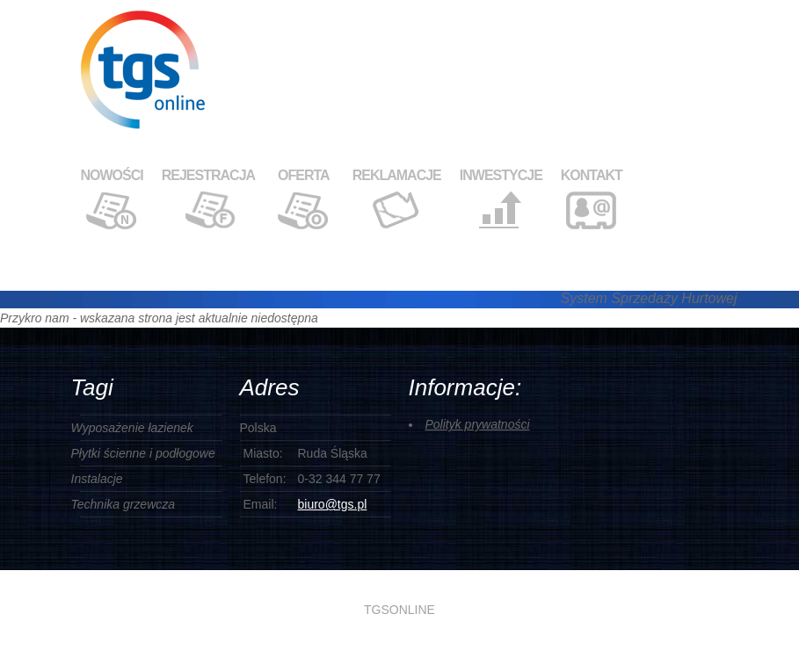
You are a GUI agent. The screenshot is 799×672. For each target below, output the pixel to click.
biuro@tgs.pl (333, 504)
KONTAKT (592, 175)
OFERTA (304, 175)
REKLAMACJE (397, 175)
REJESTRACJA (208, 175)
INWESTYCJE (501, 175)
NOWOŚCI (112, 175)
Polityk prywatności (478, 424)
